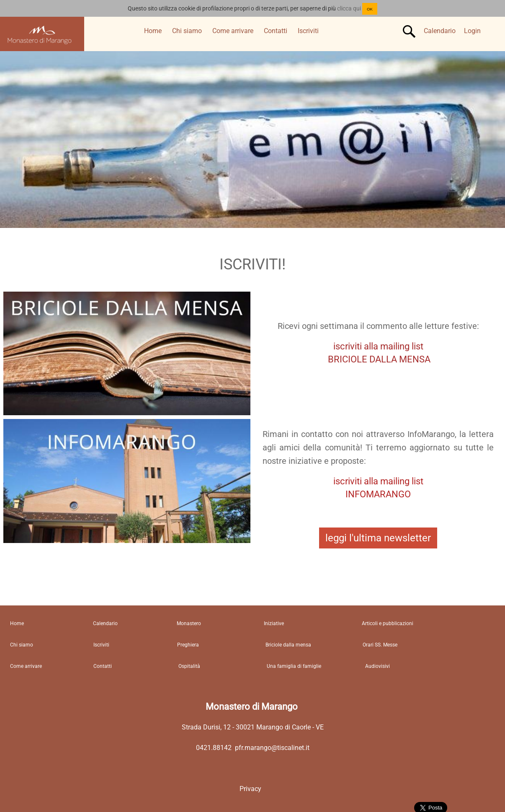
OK (370, 9)
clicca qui (349, 8)
